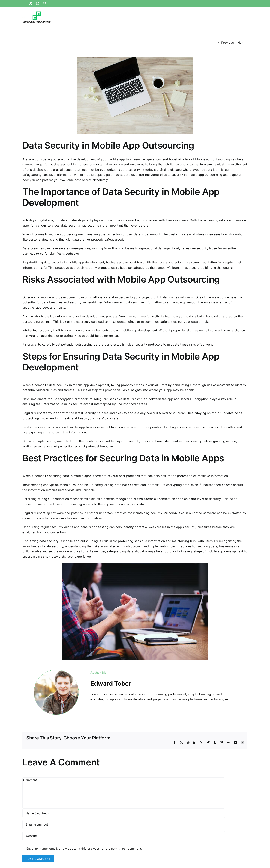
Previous (228, 43)
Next (241, 43)
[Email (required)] (124, 825)
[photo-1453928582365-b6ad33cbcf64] (135, 96)
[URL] (124, 836)
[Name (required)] (124, 813)
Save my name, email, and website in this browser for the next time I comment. (84, 849)
